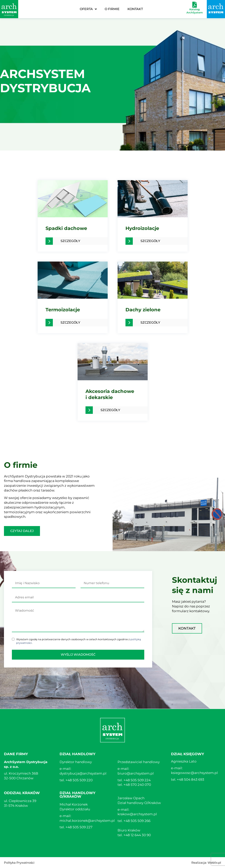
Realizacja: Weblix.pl (206, 863)
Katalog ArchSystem (195, 11)
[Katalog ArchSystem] (195, 5)
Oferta (88, 9)
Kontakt (135, 9)
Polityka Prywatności (19, 863)
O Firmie (112, 9)
